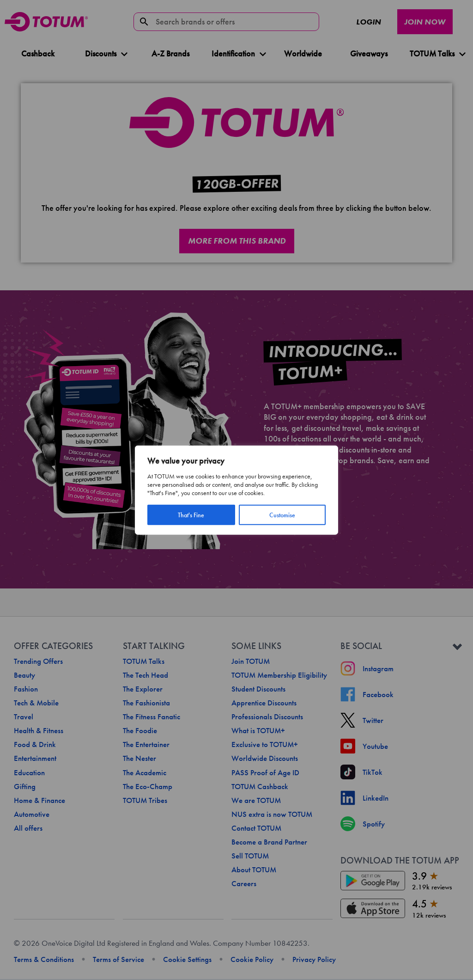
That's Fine (191, 514)
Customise (282, 514)
